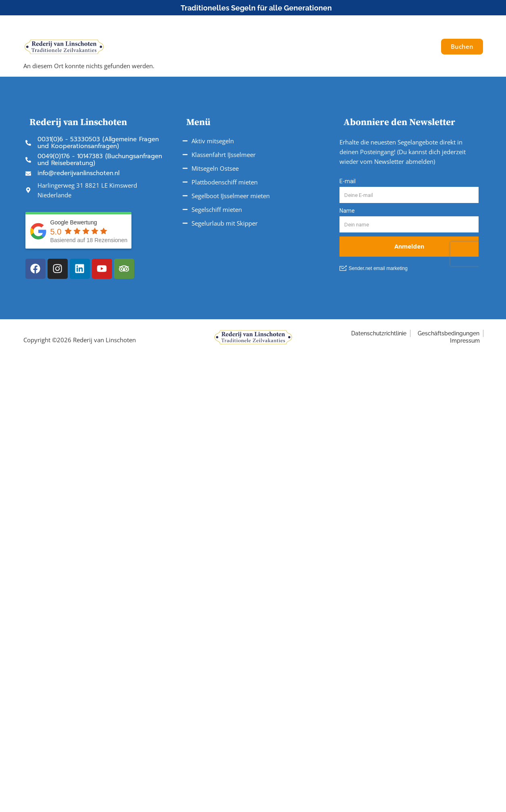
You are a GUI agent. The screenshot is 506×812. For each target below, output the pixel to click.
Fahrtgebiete (266, 47)
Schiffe (153, 47)
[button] (430, 24)
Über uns (361, 47)
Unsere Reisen (205, 47)
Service (317, 47)
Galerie (401, 47)
